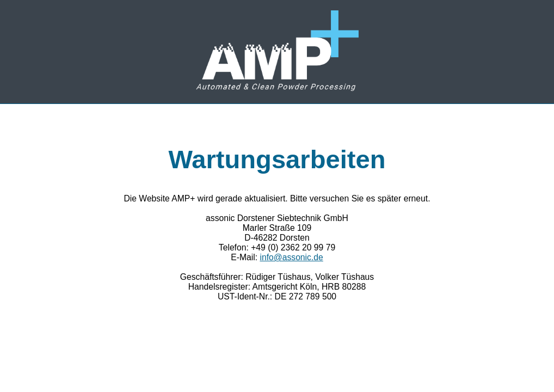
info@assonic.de (291, 257)
